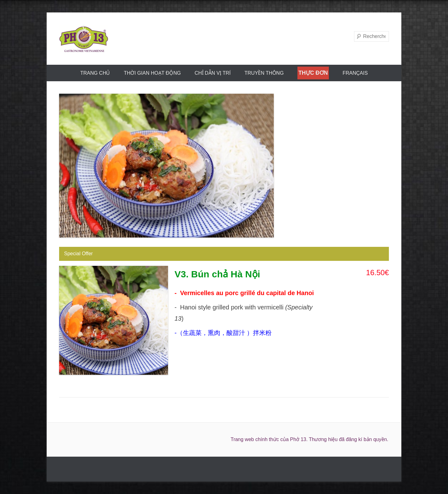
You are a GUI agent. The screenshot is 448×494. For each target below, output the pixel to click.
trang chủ (95, 73)
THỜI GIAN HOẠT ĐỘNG (152, 73)
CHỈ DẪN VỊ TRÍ (213, 73)
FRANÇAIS (355, 73)
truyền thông (264, 73)
